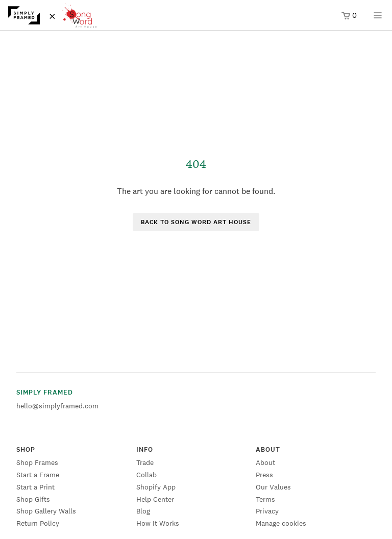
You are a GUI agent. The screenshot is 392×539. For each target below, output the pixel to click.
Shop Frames (37, 462)
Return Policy (38, 523)
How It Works (158, 523)
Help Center (155, 499)
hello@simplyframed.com (57, 406)
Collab (146, 475)
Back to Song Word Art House (196, 222)
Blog (143, 511)
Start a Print (35, 487)
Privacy (267, 511)
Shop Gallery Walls (46, 511)
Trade (145, 462)
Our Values (273, 487)
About (265, 462)
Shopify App (156, 487)
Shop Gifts (33, 499)
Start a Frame (38, 475)
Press (264, 475)
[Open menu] (378, 19)
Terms (265, 499)
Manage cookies (281, 523)
